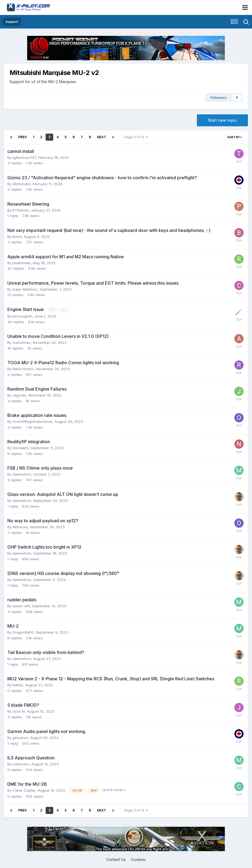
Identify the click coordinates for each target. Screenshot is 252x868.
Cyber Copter (24, 790)
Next (102, 137)
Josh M (19, 711)
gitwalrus (20, 738)
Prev (23, 137)
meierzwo (21, 764)
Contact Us (116, 859)
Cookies (138, 859)
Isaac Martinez (25, 289)
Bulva (17, 237)
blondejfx (20, 448)
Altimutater (21, 184)
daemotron (22, 474)
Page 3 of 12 (136, 137)
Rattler (18, 685)
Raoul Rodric (23, 369)
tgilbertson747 (24, 158)
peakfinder (22, 263)
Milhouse (20, 527)
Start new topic (222, 120)
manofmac (22, 342)
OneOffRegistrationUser (32, 422)
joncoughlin (22, 316)
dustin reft (21, 606)
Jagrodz (19, 395)
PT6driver (21, 210)
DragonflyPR (23, 632)
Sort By (235, 137)
